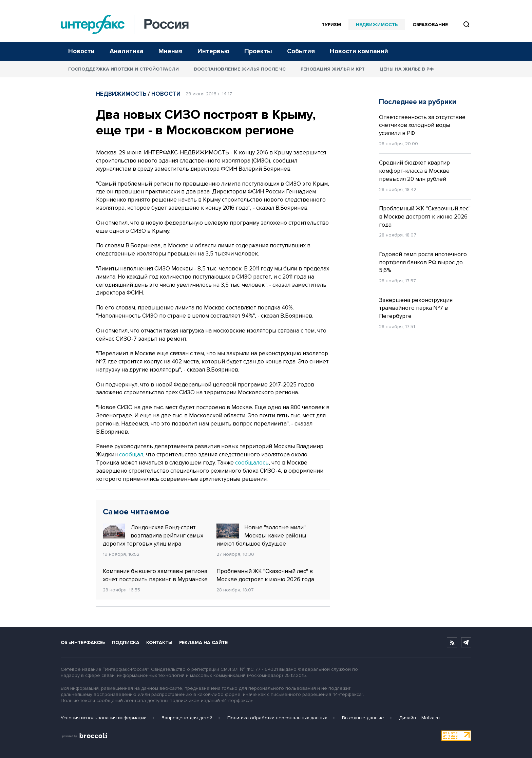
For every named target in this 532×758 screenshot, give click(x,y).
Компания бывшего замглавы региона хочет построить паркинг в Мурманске (155, 575)
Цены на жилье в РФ (407, 69)
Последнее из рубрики (418, 102)
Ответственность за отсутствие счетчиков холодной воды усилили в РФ (422, 125)
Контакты (159, 642)
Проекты (258, 51)
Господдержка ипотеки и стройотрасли (123, 69)
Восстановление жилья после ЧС (240, 69)
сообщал (131, 454)
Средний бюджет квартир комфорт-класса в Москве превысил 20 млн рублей (414, 171)
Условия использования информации (104, 718)
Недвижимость (377, 25)
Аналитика (127, 51)
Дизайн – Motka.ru (419, 718)
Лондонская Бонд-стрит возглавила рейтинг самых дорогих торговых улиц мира (153, 535)
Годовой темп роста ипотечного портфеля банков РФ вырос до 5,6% (423, 262)
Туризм (331, 25)
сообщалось (252, 463)
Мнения (170, 51)
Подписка (126, 642)
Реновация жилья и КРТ (333, 69)
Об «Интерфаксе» (83, 642)
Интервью (213, 51)
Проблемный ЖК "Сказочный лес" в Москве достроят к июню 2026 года (265, 575)
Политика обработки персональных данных (277, 718)
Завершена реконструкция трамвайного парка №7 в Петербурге (416, 308)
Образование (430, 25)
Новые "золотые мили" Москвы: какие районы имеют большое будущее (261, 535)
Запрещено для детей (187, 718)
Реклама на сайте (203, 642)
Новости (81, 51)
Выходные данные (363, 718)
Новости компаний (359, 51)
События (301, 51)
